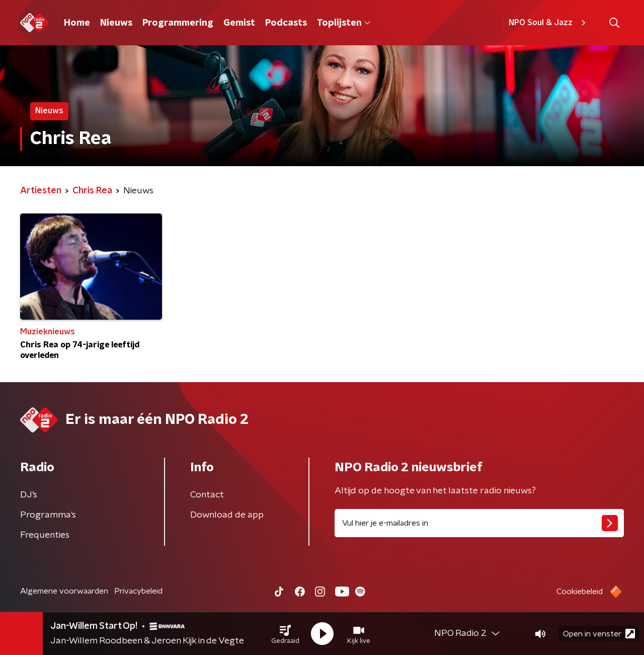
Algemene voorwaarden (64, 591)
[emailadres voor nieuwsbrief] (479, 523)
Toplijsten (344, 23)
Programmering (178, 23)
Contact (207, 495)
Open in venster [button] (599, 634)
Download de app (227, 515)
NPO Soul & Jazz (549, 23)
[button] (285, 634)
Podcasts (286, 23)
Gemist (239, 23)
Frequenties (45, 535)
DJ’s (29, 495)
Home (77, 23)
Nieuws (116, 23)
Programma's (48, 515)
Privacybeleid (138, 591)
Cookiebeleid (580, 592)
